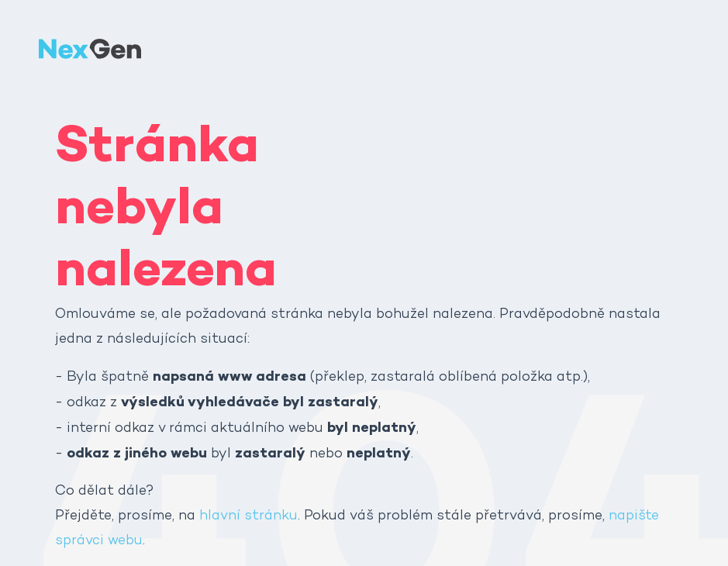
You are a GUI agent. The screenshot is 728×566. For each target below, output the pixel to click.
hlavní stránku (248, 516)
